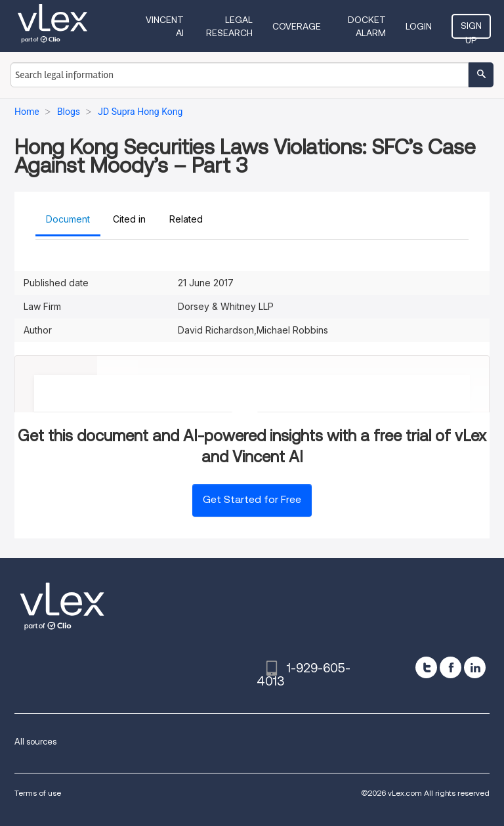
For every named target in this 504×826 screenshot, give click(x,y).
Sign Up (471, 30)
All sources (35, 742)
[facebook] (451, 667)
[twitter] (426, 667)
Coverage (297, 26)
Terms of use (38, 793)
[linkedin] (475, 667)
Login (419, 26)
